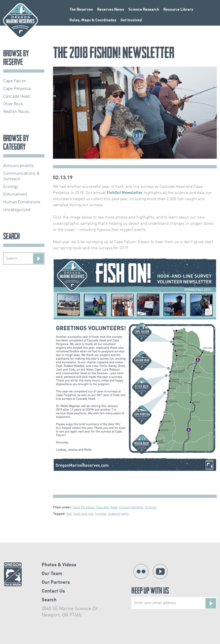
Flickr (141, 571)
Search (49, 600)
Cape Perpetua (83, 508)
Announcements (131, 508)
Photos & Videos (59, 565)
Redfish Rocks (16, 112)
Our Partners (56, 582)
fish (69, 514)
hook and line (83, 514)
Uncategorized (17, 210)
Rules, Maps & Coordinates (93, 20)
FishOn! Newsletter (125, 193)
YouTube (160, 571)
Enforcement (15, 195)
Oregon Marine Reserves (21, 21)
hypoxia (101, 514)
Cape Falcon (15, 81)
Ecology (151, 508)
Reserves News (111, 10)
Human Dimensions (22, 202)
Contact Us (53, 591)
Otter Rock (13, 104)
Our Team (52, 574)
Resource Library (178, 10)
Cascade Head (107, 508)
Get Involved (131, 20)
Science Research (144, 10)
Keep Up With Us (174, 598)
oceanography (118, 514)
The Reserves (81, 10)
